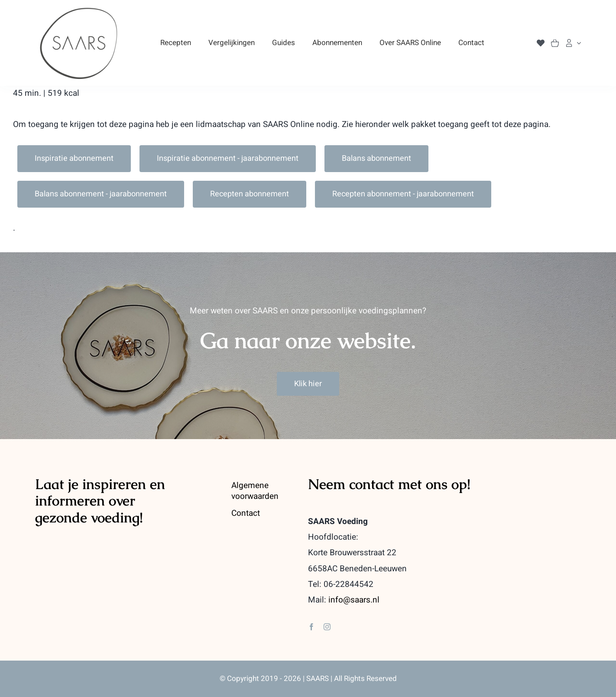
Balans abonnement (376, 158)
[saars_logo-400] (79, 10)
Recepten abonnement (250, 194)
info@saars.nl (354, 600)
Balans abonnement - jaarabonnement (101, 194)
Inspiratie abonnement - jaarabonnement (228, 158)
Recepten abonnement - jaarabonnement (403, 194)
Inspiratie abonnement (74, 158)
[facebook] (311, 627)
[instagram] (327, 627)
